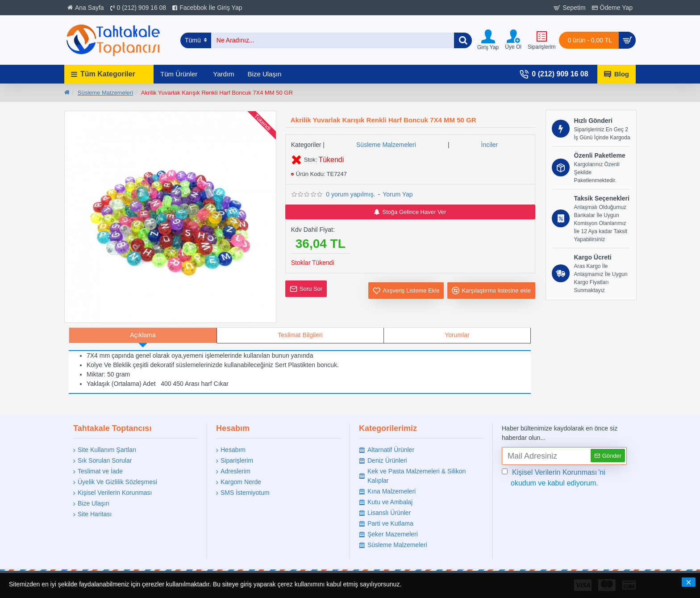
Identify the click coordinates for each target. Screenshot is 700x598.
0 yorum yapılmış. (350, 194)
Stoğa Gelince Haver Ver (410, 212)
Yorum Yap (398, 194)
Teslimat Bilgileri (300, 335)
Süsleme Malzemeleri (105, 93)
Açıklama (143, 335)
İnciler (490, 145)
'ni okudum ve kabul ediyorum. (554, 477)
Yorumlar (457, 335)
